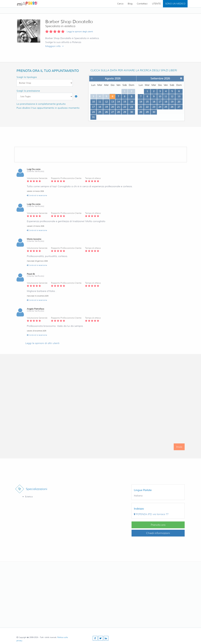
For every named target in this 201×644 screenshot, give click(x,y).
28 (118, 112)
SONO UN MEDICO (175, 4)
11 (100, 102)
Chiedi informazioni (158, 533)
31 (93, 117)
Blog (130, 4)
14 (118, 102)
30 (132, 112)
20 (113, 107)
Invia (179, 451)
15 (125, 102)
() (151, 514)
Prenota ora (158, 525)
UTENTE (156, 4)
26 (106, 112)
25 (100, 112)
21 (118, 107)
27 (113, 112)
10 (93, 102)
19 (106, 107)
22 (125, 107)
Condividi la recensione (37, 195)
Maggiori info (54, 46)
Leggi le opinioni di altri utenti (42, 343)
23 (132, 107)
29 (125, 112)
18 (100, 107)
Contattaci (142, 4)
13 (113, 102)
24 (93, 112)
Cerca (120, 4)
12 (106, 102)
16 (132, 102)
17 (93, 107)
